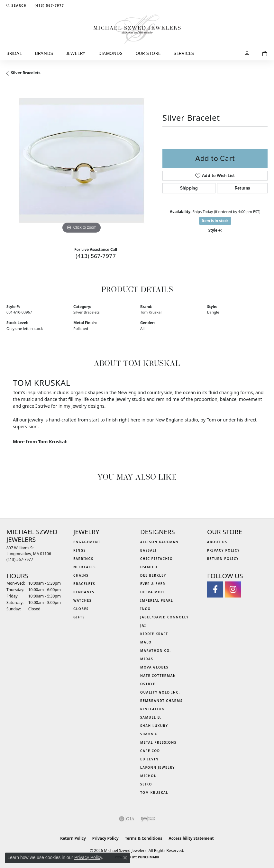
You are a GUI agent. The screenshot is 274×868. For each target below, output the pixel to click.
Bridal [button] (14, 53)
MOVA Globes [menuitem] (154, 667)
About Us (217, 542)
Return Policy (223, 559)
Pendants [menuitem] (84, 592)
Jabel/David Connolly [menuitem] (164, 617)
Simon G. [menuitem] (150, 734)
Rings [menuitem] (80, 550)
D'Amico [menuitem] (149, 567)
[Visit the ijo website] (148, 819)
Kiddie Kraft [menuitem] (154, 634)
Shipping (189, 188)
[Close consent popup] (125, 858)
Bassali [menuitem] (148, 550)
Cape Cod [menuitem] (150, 751)
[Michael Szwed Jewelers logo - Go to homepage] (137, 29)
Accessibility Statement (191, 838)
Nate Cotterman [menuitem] (158, 676)
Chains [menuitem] (81, 575)
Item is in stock (215, 221)
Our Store (148, 53)
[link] (49, 5)
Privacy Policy (224, 550)
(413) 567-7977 (96, 256)
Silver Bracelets (26, 73)
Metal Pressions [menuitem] (158, 742)
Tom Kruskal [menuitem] (154, 793)
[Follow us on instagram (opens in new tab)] (233, 589)
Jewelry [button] (76, 53)
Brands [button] (44, 53)
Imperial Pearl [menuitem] (157, 600)
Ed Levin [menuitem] (149, 759)
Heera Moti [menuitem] (153, 592)
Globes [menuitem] (81, 609)
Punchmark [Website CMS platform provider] (149, 857)
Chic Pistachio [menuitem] (156, 559)
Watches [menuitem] (82, 600)
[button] (17, 5)
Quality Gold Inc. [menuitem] (160, 692)
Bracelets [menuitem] (84, 584)
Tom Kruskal (151, 312)
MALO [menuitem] (146, 642)
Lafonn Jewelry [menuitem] (158, 767)
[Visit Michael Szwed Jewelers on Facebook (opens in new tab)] (215, 589)
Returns (242, 188)
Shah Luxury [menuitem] (154, 726)
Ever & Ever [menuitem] (153, 584)
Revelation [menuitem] (153, 709)
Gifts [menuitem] (79, 617)
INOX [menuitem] (145, 609)
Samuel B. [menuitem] (151, 717)
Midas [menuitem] (147, 659)
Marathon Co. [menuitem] (156, 651)
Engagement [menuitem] (87, 542)
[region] (81, 160)
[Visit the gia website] (127, 819)
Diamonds (110, 53)
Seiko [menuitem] (146, 784)
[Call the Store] (20, 559)
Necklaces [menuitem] (85, 567)
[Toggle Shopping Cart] (265, 54)
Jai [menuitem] (143, 625)
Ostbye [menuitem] (148, 684)
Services (184, 53)
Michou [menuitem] (149, 776)
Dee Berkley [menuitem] (153, 575)
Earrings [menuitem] (83, 559)
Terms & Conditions (144, 838)
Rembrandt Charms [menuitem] (161, 701)
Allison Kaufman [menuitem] (159, 542)
